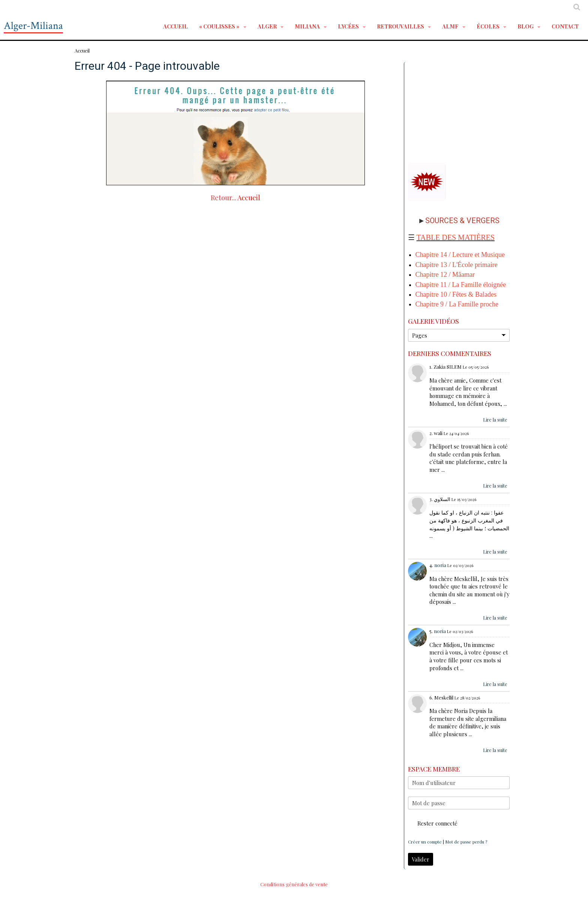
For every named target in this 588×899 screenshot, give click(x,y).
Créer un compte (425, 842)
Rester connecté (433, 823)
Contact (565, 26)
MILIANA (308, 26)
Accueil (175, 26)
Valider (421, 859)
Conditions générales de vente (294, 884)
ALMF (451, 26)
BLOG (526, 26)
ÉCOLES (489, 26)
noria (440, 565)
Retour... (223, 198)
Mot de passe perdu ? (466, 842)
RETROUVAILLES (401, 26)
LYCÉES (349, 26)
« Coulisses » (220, 26)
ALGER (268, 26)
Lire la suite (495, 420)
